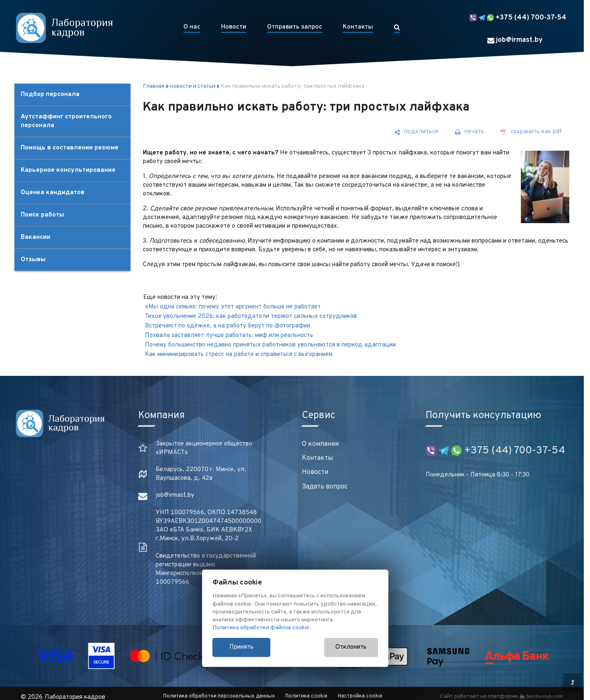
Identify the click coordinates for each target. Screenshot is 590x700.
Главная (154, 86)
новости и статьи (193, 86)
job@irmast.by (515, 40)
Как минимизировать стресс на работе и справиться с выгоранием (239, 355)
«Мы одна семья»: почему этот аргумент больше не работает (233, 307)
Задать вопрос (325, 487)
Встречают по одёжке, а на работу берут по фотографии (228, 326)
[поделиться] (416, 132)
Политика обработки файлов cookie (261, 628)
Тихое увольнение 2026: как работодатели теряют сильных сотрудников (251, 316)
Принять (241, 647)
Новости (234, 27)
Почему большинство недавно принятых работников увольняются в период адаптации (270, 345)
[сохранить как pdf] (531, 132)
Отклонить (351, 647)
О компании (320, 444)
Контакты (358, 27)
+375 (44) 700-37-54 (518, 18)
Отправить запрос (295, 27)
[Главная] (64, 28)
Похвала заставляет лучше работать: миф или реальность (229, 336)
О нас (192, 27)
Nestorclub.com (545, 697)
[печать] (469, 132)
